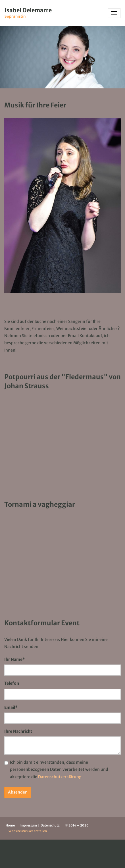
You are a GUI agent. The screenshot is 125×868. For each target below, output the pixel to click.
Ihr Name (15, 659)
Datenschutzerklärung (60, 777)
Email (11, 707)
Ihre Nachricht (18, 731)
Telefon (12, 683)
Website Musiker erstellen (28, 831)
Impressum (29, 825)
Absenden (18, 792)
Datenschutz (50, 825)
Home (10, 825)
